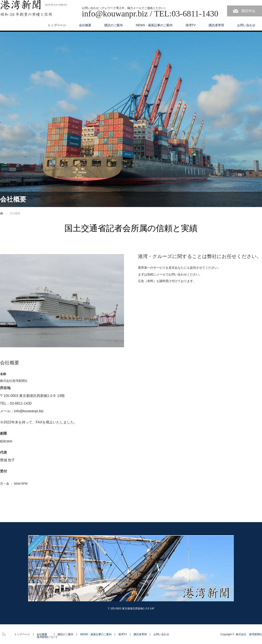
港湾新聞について (47, 637)
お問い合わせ (246, 25)
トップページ (57, 25)
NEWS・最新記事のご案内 (154, 25)
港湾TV (191, 25)
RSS (3, 633)
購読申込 (248, 11)
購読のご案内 (114, 25)
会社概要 (85, 25)
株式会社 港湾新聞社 (249, 634)
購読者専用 (216, 25)
